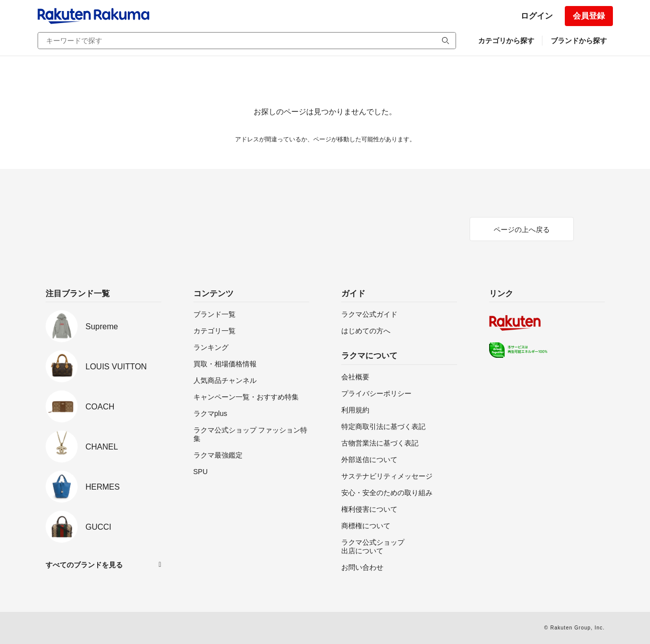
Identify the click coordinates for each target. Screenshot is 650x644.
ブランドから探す (579, 41)
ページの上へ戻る (522, 230)
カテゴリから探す (506, 41)
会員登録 (589, 16)
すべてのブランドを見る (84, 565)
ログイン (537, 16)
